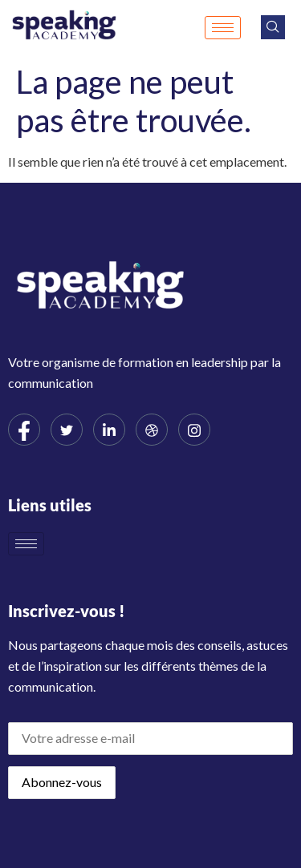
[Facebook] (24, 430)
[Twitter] (67, 430)
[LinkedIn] (109, 430)
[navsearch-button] (273, 27)
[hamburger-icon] (223, 28)
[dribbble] (152, 430)
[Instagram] (194, 430)
